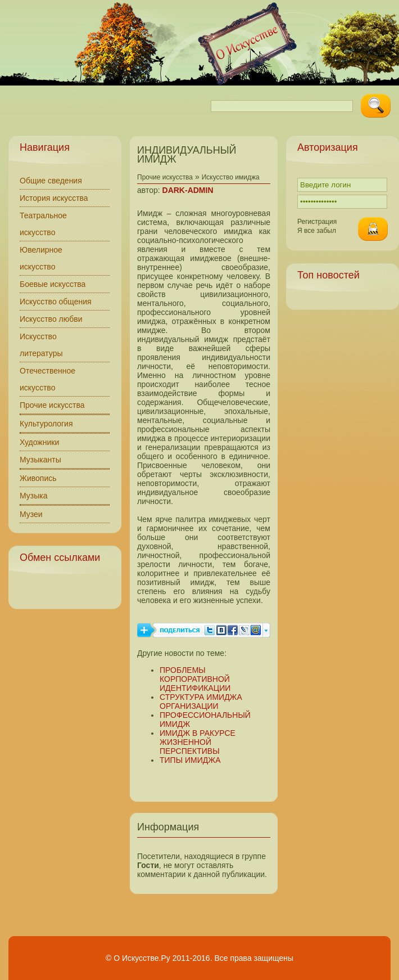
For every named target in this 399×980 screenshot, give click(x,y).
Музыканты (40, 460)
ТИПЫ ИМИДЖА (190, 760)
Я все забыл (317, 231)
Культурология (46, 424)
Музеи (31, 514)
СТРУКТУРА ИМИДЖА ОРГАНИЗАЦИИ (201, 702)
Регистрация (317, 222)
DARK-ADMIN (188, 190)
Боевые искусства (53, 284)
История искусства (54, 198)
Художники (39, 442)
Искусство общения (56, 302)
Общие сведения (51, 181)
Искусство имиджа (231, 177)
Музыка (34, 496)
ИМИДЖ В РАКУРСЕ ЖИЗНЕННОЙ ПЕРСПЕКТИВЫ (198, 742)
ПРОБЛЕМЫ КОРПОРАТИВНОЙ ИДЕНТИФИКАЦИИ (195, 679)
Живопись (38, 478)
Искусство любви (51, 319)
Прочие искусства (52, 405)
